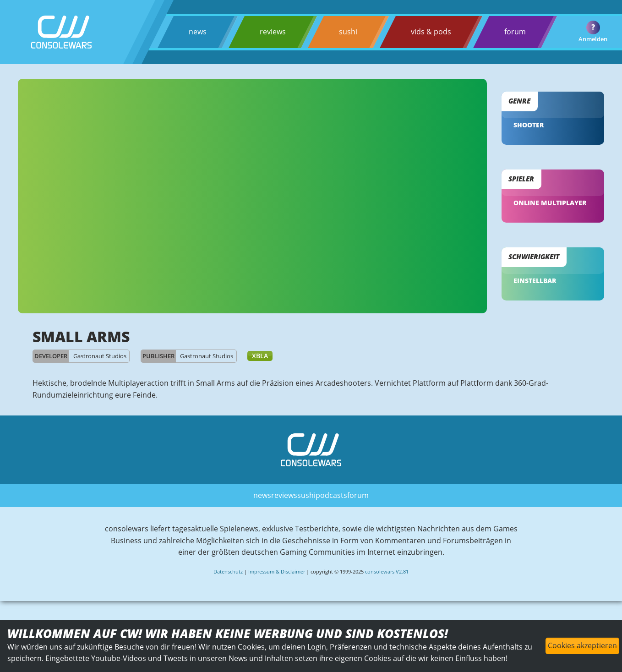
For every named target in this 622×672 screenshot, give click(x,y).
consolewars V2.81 (387, 571)
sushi (348, 32)
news (198, 32)
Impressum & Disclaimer (277, 571)
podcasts (331, 495)
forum (515, 32)
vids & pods (431, 32)
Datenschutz (228, 571)
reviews (273, 32)
